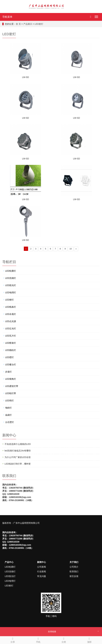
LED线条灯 (11, 307)
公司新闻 (42, 567)
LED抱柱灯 (11, 350)
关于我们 (74, 562)
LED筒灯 (9, 401)
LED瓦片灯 (11, 336)
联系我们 (74, 572)
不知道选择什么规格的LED (18, 444)
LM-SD (26, 77)
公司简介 (74, 567)
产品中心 (9, 562)
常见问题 (42, 576)
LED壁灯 (9, 357)
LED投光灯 (11, 285)
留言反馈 (74, 576)
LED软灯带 (11, 393)
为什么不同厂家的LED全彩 (18, 457)
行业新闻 (42, 572)
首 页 (18, 24)
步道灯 (8, 372)
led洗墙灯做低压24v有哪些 (18, 451)
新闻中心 (42, 562)
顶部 (89, 640)
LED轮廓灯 (11, 271)
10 (71, 249)
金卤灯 (8, 415)
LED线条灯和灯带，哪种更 (18, 464)
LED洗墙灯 (11, 278)
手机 (38, 640)
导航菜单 (7, 17)
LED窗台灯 (11, 365)
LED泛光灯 (11, 328)
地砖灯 (8, 408)
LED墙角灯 (11, 379)
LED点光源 (11, 321)
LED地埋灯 (11, 292)
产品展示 (28, 24)
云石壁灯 (10, 422)
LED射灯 (39, 24)
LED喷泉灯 (11, 343)
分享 (13, 640)
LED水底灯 (11, 314)
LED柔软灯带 (12, 386)
